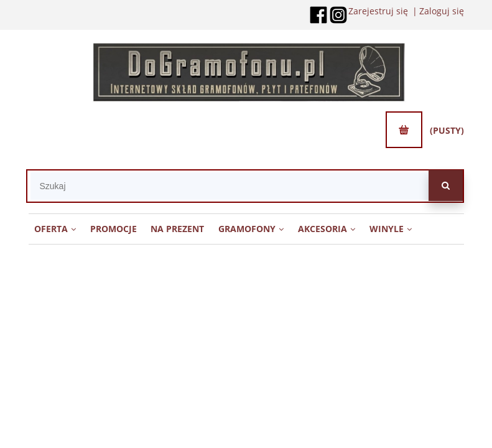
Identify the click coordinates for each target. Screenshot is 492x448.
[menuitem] (55, 228)
